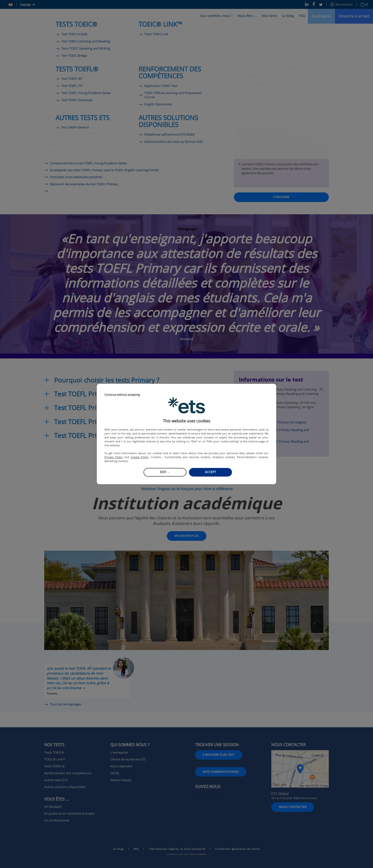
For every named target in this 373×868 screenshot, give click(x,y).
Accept (210, 472)
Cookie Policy (140, 457)
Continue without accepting (122, 395)
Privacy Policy (114, 457)
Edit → (165, 472)
